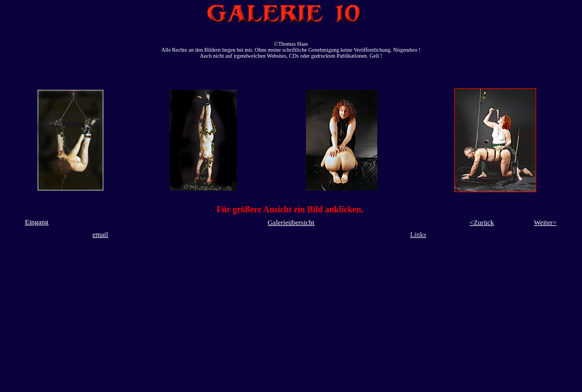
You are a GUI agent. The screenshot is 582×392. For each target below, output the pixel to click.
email (100, 234)
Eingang (37, 222)
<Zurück (482, 222)
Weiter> (546, 222)
